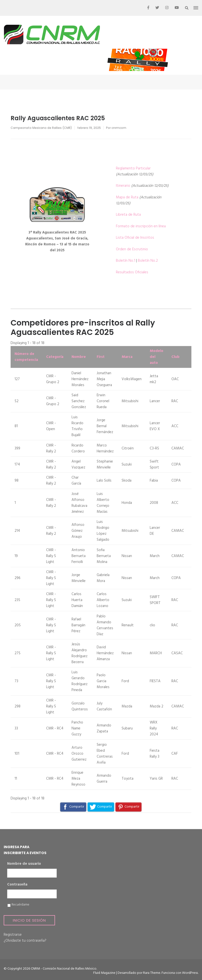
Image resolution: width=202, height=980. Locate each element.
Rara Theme (152, 973)
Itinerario (123, 186)
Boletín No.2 (148, 261)
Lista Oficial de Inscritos (135, 238)
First (101, 357)
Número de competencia (26, 357)
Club (175, 357)
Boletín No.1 (126, 261)
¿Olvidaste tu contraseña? (25, 941)
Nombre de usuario (24, 864)
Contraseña (17, 885)
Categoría (55, 357)
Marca (127, 357)
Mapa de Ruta (127, 197)
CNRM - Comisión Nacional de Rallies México (64, 969)
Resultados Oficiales (132, 272)
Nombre (79, 357)
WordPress (190, 973)
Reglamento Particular (133, 168)
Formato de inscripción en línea (141, 226)
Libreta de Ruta (128, 215)
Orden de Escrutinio (132, 249)
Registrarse (13, 935)
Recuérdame (20, 905)
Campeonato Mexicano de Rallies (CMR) (41, 128)
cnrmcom (119, 128)
